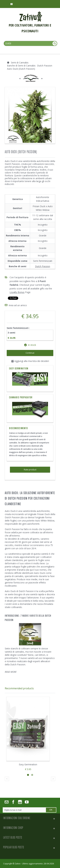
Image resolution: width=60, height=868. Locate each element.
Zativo (18, 864)
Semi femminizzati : (19, 328)
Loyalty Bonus (17, 292)
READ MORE (11, 672)
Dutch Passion (43, 266)
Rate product (30, 470)
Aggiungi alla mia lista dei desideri (30, 361)
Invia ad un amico (18, 305)
